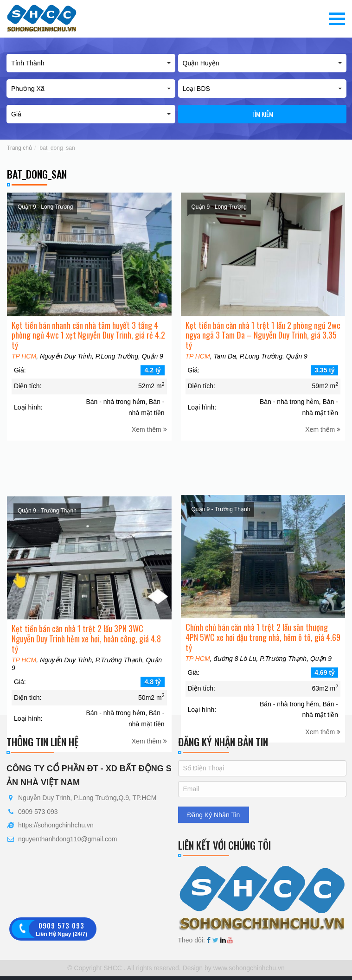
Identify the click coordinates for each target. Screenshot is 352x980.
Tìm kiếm (262, 114)
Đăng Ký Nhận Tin (214, 815)
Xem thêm (149, 444)
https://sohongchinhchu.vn (56, 825)
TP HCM (24, 371)
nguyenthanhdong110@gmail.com (67, 839)
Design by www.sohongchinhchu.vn (233, 968)
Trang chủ (19, 148)
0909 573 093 (38, 812)
